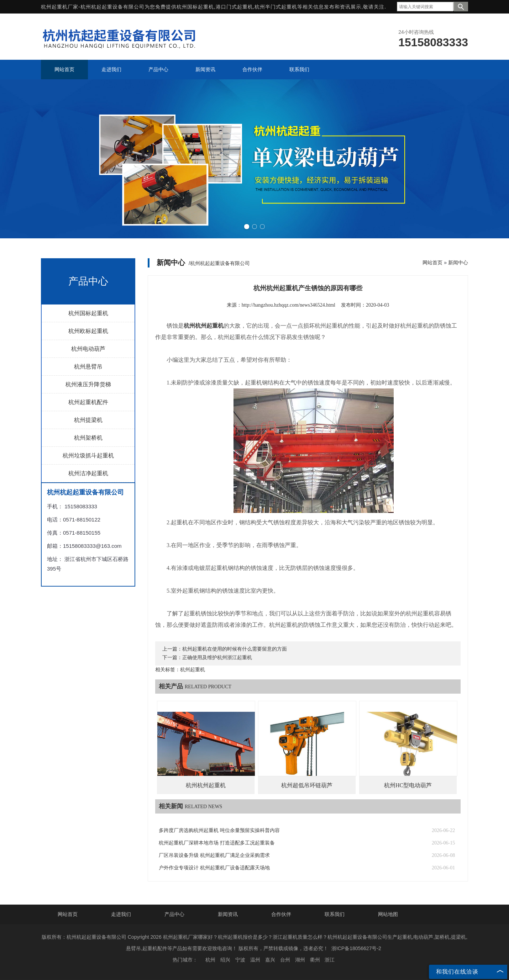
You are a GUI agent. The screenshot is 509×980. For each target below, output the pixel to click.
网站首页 (432, 263)
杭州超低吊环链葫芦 (307, 785)
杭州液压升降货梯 (88, 384)
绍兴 (225, 960)
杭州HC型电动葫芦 (408, 785)
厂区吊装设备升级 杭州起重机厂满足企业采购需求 (214, 855)
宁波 (240, 960)
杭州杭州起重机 (206, 785)
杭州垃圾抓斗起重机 (88, 455)
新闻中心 (458, 263)
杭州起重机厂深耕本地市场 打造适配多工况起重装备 (217, 843)
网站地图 (388, 914)
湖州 (300, 960)
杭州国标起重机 (195, 7)
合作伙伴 (281, 914)
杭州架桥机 (88, 438)
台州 (285, 960)
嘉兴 (270, 960)
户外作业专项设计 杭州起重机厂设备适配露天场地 (214, 868)
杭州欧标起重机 (88, 331)
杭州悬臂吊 (88, 367)
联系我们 (335, 914)
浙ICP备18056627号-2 (356, 948)
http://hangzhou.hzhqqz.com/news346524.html (288, 305)
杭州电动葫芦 (88, 349)
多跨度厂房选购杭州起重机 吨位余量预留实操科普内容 (219, 830)
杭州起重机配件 (88, 402)
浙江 (330, 960)
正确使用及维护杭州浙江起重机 (217, 658)
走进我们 (121, 914)
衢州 (315, 960)
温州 (255, 960)
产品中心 (174, 914)
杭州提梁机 (88, 420)
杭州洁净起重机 (88, 473)
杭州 (210, 960)
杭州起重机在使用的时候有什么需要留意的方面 (235, 649)
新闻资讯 (228, 914)
